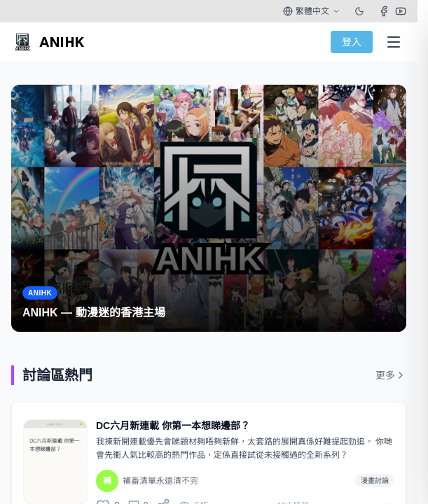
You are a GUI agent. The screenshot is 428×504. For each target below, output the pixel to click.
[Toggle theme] (359, 11)
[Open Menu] (394, 42)
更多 (391, 375)
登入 (352, 42)
